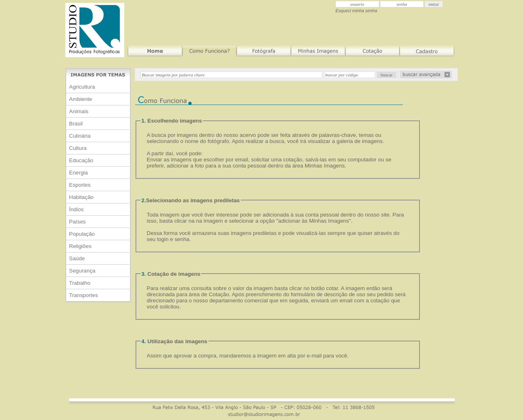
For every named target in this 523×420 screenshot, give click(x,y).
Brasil (76, 124)
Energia (78, 173)
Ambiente (80, 99)
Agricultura (82, 87)
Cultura (78, 148)
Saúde (77, 258)
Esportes (80, 185)
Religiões (80, 246)
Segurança (82, 271)
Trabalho (80, 283)
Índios (76, 209)
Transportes (84, 295)
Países (77, 222)
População (82, 234)
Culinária (80, 136)
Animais (79, 111)
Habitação (81, 197)
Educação (81, 160)
